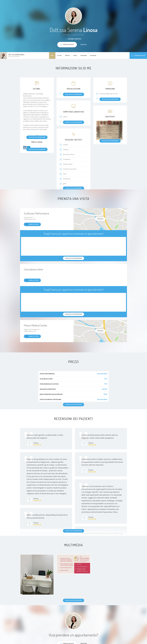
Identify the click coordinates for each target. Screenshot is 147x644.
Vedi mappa (100, 219)
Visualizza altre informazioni (37, 137)
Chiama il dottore (32, 224)
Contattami (84, 45)
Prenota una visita (138, 55)
